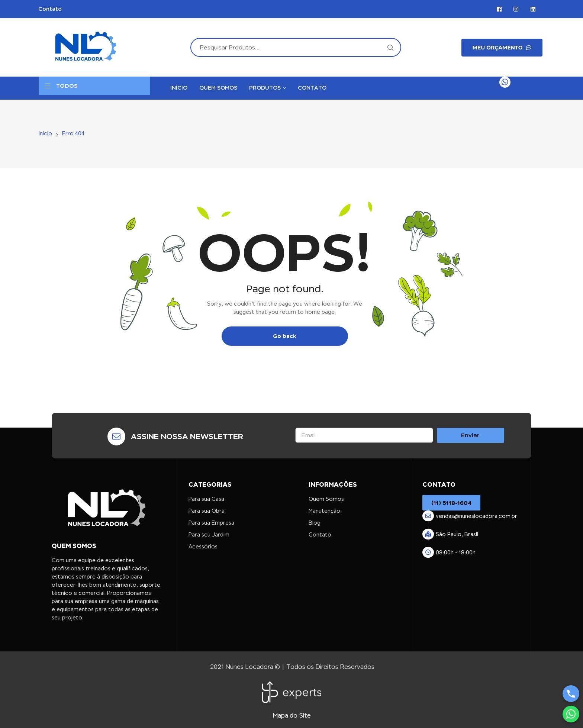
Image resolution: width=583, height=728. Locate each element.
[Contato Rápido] (505, 82)
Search (390, 47)
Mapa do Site (292, 716)
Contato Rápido (522, 95)
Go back (285, 336)
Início (45, 133)
